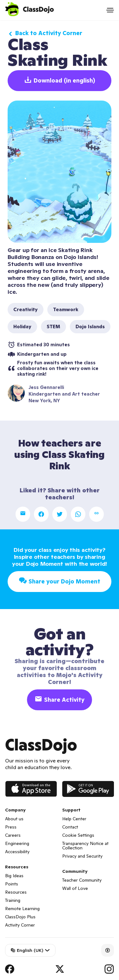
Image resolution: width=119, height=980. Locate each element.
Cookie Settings (78, 835)
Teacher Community (82, 880)
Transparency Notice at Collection (85, 846)
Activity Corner (20, 925)
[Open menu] (110, 10)
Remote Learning (22, 909)
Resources (16, 892)
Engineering (17, 843)
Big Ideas (14, 876)
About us (14, 819)
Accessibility (17, 852)
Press (11, 827)
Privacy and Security (82, 856)
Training (13, 900)
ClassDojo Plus (20, 917)
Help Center (74, 819)
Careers (13, 835)
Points (12, 884)
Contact (70, 827)
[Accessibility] (108, 950)
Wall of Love (75, 888)
